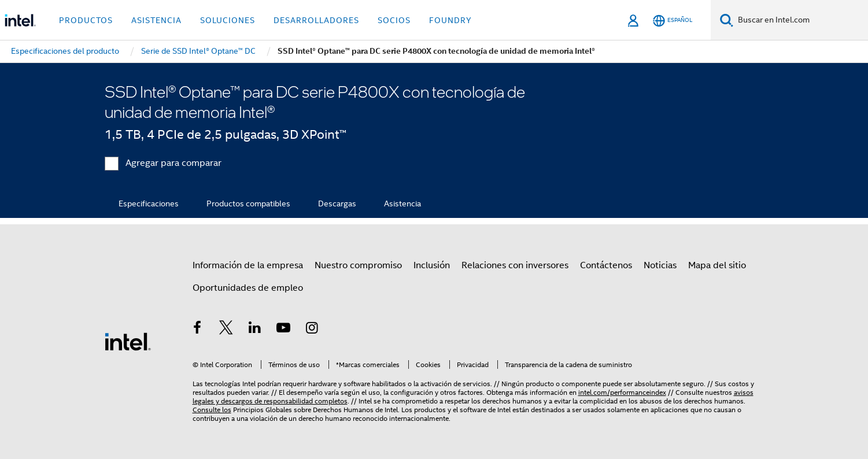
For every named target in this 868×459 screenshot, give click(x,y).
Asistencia (402, 203)
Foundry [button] (450, 20)
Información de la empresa (248, 265)
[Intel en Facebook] (198, 330)
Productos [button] (86, 20)
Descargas (337, 203)
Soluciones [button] (228, 20)
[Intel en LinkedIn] (255, 330)
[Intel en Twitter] (226, 330)
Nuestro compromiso (358, 265)
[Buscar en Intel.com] (801, 20)
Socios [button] (394, 20)
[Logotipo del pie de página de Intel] (128, 341)
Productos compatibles (248, 203)
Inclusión (432, 265)
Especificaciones (149, 203)
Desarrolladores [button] (316, 20)
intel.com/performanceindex (622, 392)
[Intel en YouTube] (283, 330)
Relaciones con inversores (515, 265)
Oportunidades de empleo (248, 288)
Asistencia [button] (156, 20)
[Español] (673, 21)
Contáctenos (606, 265)
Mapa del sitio (717, 265)
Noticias (660, 265)
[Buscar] (727, 20)
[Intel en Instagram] (312, 330)
